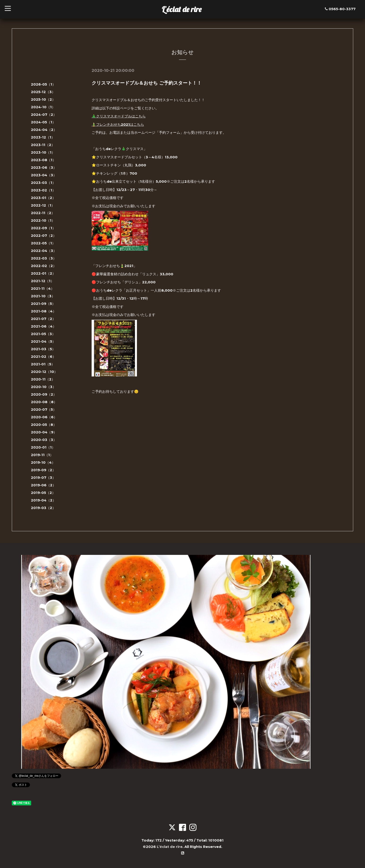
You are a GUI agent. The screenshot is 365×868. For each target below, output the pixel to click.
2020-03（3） (44, 440)
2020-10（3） (43, 387)
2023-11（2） (43, 145)
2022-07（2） (44, 235)
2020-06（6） (44, 417)
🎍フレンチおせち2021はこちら (118, 124)
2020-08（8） (44, 402)
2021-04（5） (43, 341)
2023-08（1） (43, 160)
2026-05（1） (43, 84)
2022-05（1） (43, 243)
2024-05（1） (43, 122)
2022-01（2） (43, 273)
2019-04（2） (43, 500)
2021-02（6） (43, 356)
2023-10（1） (43, 152)
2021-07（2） (43, 319)
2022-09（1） (43, 228)
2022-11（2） (43, 213)
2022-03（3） (44, 258)
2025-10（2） (43, 99)
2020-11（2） (43, 379)
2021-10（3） (43, 296)
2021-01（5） (43, 364)
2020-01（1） (43, 447)
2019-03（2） (43, 508)
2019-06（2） (43, 485)
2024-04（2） (44, 130)
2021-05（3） (43, 334)
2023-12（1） (43, 137)
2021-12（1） (42, 281)
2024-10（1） (43, 107)
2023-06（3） (44, 167)
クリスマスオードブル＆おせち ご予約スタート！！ (147, 83)
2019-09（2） (43, 470)
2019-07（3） (43, 477)
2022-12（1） (43, 205)
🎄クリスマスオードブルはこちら (119, 116)
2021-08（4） (44, 311)
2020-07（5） (44, 409)
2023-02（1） (43, 190)
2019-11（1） (42, 455)
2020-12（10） (44, 372)
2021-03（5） (43, 349)
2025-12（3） (43, 92)
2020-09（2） (44, 394)
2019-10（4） (43, 462)
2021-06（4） (44, 326)
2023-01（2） (43, 198)
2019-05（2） (43, 493)
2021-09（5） (43, 304)
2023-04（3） (44, 175)
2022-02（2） (44, 266)
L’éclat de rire (182, 9)
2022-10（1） (43, 220)
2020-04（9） (44, 432)
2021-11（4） (43, 288)
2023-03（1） (43, 183)
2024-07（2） (44, 114)
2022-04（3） (44, 251)
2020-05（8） (44, 425)
